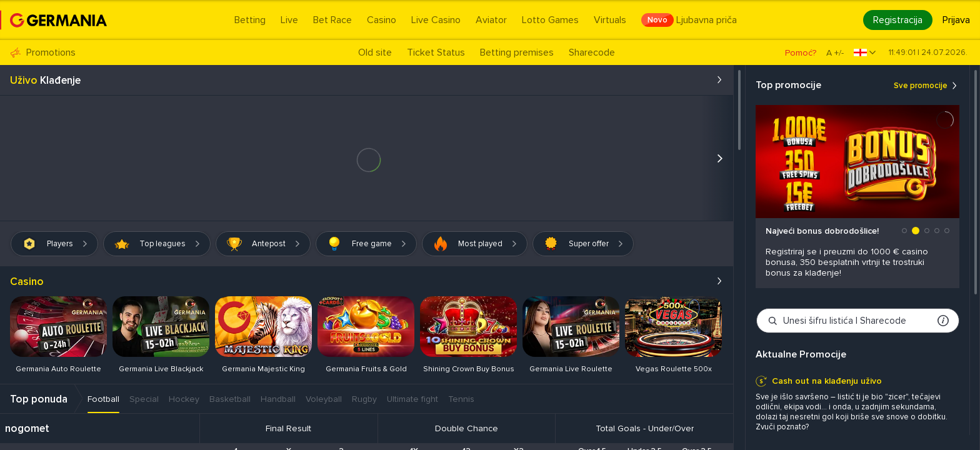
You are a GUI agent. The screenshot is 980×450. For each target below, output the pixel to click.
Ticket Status (436, 52)
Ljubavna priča (689, 20)
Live (289, 20)
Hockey (184, 399)
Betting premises (517, 52)
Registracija (898, 20)
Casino (382, 20)
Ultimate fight (412, 399)
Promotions (43, 53)
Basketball (230, 399)
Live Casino (436, 20)
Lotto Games (550, 20)
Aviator (491, 20)
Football (103, 399)
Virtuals (610, 20)
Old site (375, 52)
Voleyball (324, 399)
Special (144, 399)
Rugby (364, 399)
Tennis (461, 399)
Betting (250, 20)
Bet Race (332, 20)
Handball (278, 399)
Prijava (956, 20)
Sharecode (592, 52)
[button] (904, 231)
